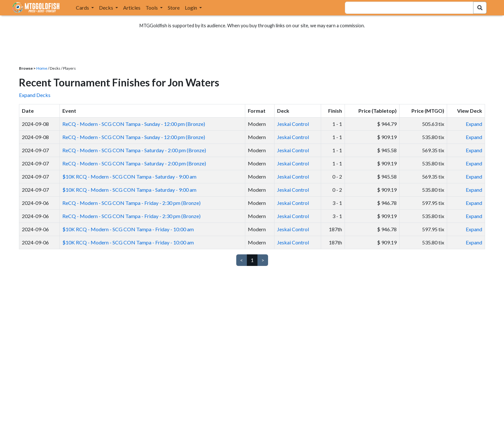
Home (42, 68)
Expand (474, 124)
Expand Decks (35, 95)
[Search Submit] (480, 8)
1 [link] (252, 260)
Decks (107, 8)
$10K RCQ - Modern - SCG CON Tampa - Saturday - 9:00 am (129, 176)
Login (191, 8)
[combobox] (405, 8)
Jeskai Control (293, 124)
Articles (132, 8)
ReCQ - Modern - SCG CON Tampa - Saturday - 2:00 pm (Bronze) (134, 150)
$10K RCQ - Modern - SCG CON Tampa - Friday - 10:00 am (128, 229)
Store (174, 8)
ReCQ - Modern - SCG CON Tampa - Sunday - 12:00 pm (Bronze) (134, 124)
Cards (83, 8)
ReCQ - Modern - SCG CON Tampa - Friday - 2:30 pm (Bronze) (131, 203)
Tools (152, 8)
